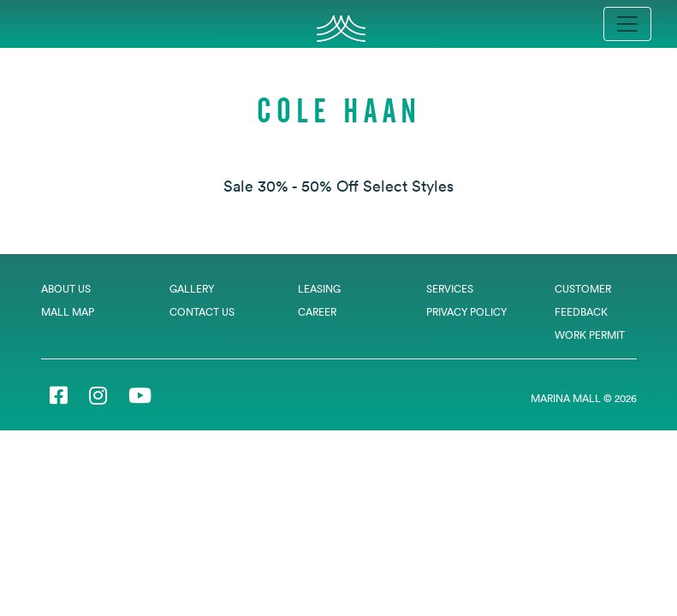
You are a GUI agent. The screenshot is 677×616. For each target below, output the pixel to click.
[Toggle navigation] (627, 24)
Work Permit (590, 335)
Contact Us (202, 312)
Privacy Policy (466, 312)
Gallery (192, 289)
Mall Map (68, 312)
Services (450, 289)
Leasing (319, 289)
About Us (66, 289)
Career (317, 312)
